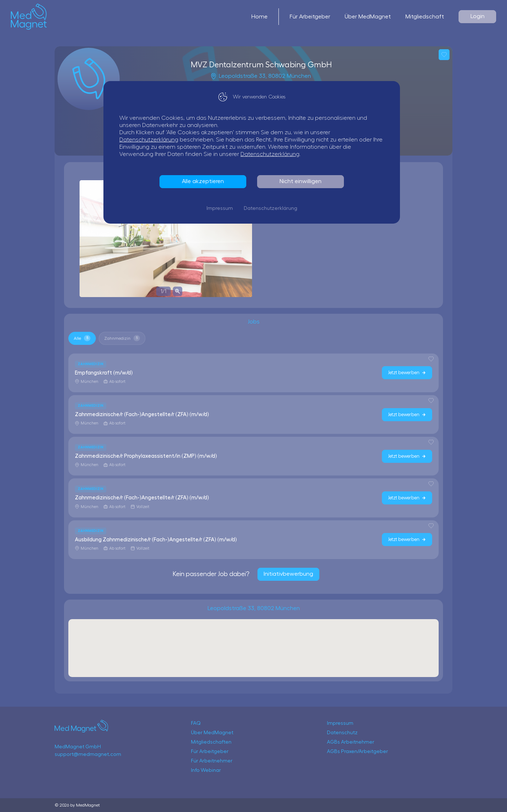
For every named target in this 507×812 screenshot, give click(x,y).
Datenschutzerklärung (151, 140)
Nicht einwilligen (302, 181)
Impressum (221, 208)
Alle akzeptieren (205, 181)
